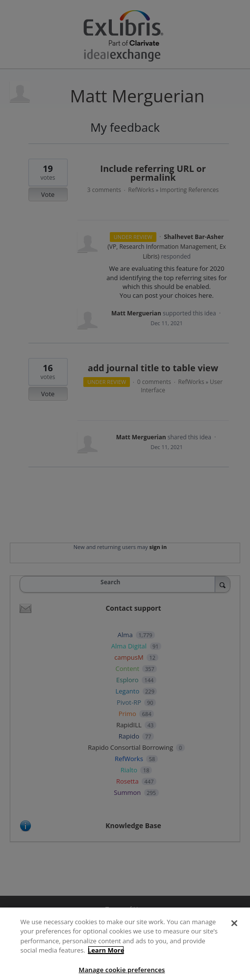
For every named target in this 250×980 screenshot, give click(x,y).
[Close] (234, 930)
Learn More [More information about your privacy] (106, 957)
